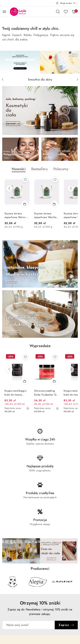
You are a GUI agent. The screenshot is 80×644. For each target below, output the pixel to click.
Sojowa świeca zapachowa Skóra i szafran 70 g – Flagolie (15, 215)
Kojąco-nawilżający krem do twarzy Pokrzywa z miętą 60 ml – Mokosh (16, 393)
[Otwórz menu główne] (4, 12)
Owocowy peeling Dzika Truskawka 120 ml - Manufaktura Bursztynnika (46, 393)
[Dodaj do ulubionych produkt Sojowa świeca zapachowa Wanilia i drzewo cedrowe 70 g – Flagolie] (55, 180)
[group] (40, 62)
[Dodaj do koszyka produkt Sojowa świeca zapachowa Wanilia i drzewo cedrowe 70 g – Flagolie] (54, 204)
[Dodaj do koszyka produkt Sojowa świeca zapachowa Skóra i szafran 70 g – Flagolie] (25, 204)
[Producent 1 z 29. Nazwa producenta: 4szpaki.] (13, 582)
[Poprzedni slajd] (3, 80)
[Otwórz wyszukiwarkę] (58, 12)
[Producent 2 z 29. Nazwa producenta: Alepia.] (37, 582)
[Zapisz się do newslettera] (29, 625)
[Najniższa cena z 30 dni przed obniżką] (28, 408)
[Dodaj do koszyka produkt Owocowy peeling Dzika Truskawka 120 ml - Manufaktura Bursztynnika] (54, 381)
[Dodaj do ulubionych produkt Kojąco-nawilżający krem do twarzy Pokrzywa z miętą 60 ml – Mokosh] (25, 357)
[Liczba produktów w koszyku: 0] (73, 12)
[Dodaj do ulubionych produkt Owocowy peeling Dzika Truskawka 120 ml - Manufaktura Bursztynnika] (55, 357)
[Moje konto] (66, 3)
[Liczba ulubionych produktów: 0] (66, 12)
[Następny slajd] (77, 80)
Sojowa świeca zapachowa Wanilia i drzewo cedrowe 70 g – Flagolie (46, 215)
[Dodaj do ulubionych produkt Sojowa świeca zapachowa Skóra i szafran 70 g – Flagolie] (25, 180)
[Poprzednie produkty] (9, 188)
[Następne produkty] (71, 188)
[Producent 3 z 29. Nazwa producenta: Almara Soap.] (62, 582)
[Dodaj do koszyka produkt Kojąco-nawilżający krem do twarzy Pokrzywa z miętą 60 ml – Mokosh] (25, 381)
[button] (19, 171)
